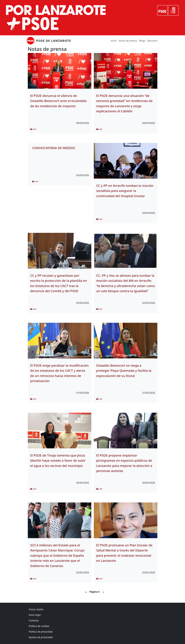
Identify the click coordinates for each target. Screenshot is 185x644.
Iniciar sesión (36, 609)
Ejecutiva (152, 41)
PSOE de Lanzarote (54, 41)
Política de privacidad (41, 632)
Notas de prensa (128, 41)
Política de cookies (39, 626)
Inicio (114, 41)
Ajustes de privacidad (41, 637)
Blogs (142, 41)
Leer (33, 129)
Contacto (34, 620)
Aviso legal (35, 615)
